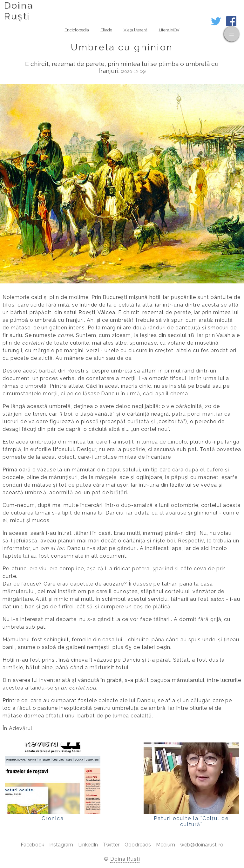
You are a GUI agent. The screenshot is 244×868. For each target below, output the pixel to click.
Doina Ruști (125, 859)
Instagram (61, 845)
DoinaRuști (19, 11)
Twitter (111, 845)
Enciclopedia (77, 30)
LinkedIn (88, 845)
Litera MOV (169, 30)
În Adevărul (17, 728)
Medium (166, 845)
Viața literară (136, 30)
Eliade (106, 30)
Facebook (32, 845)
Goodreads (138, 845)
